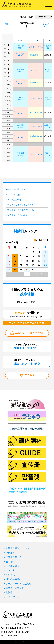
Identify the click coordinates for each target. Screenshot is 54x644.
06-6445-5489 (23, 632)
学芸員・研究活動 (15, 588)
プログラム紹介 (14, 195)
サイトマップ (13, 597)
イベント (10, 570)
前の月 (5, 25)
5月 (38, 274)
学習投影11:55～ (48, 47)
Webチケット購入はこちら (30, 333)
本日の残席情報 (14, 200)
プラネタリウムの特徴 (17, 215)
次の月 (46, 24)
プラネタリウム (14, 557)
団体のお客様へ (14, 579)
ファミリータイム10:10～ (20, 55)
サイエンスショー (15, 566)
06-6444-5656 (14, 628)
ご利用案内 (11, 553)
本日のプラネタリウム (27, 346)
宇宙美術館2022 (36, 55)
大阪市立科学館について (18, 548)
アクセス (30, 375)
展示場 (9, 562)
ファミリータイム (36, 47)
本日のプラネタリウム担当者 (20, 205)
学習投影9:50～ (20, 47)
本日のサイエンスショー (27, 362)
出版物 (9, 593)
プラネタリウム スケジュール (21, 210)
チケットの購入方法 (16, 189)
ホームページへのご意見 (18, 584)
